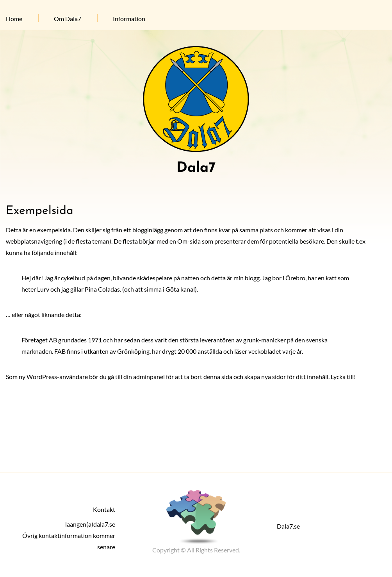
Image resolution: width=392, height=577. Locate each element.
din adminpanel (144, 377)
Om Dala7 (68, 19)
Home (14, 19)
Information (129, 19)
